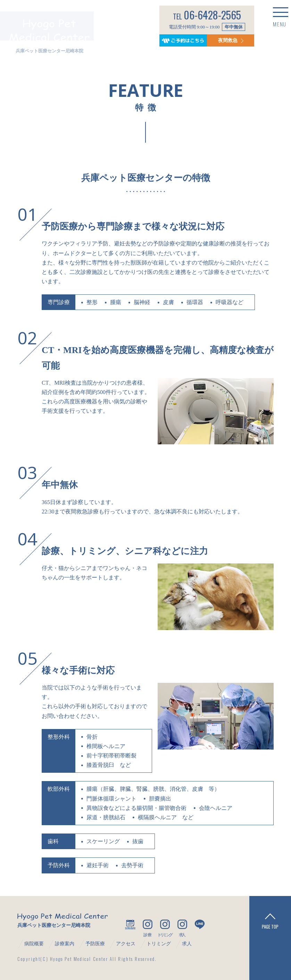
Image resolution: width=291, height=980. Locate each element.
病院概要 (34, 944)
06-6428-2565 (204, 13)
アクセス (126, 944)
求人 (187, 944)
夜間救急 (222, 39)
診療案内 (65, 944)
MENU (265, 26)
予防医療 (95, 944)
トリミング (159, 944)
